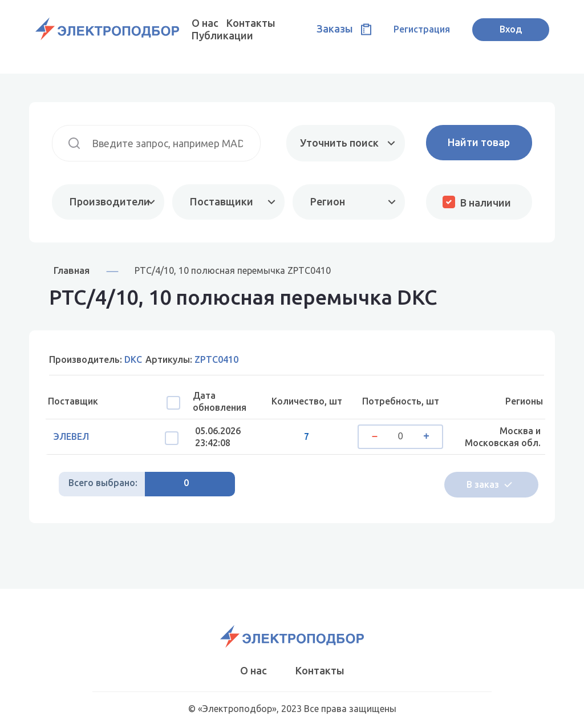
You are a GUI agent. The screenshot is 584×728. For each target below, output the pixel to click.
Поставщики (222, 201)
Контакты (251, 23)
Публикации (222, 35)
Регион (328, 201)
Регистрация (422, 29)
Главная (72, 270)
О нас (205, 23)
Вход (511, 29)
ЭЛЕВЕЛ (71, 436)
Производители (110, 201)
